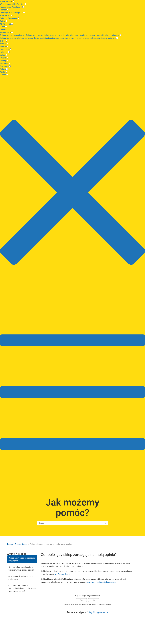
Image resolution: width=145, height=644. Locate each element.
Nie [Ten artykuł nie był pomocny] (94, 600)
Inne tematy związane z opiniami (59, 544)
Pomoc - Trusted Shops (17, 544)
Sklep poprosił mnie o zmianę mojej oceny (21, 578)
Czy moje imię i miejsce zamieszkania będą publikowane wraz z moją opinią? (22, 588)
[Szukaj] (73, 523)
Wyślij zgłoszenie (99, 612)
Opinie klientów (36, 544)
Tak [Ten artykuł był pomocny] (81, 600)
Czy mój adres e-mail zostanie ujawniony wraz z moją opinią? (21, 569)
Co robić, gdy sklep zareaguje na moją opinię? (22, 559)
